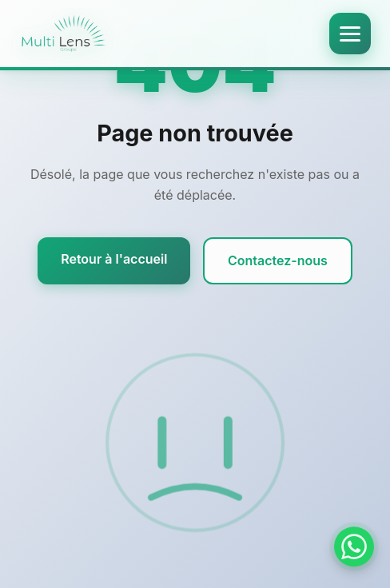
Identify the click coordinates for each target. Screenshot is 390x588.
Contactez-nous (278, 260)
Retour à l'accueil (114, 259)
